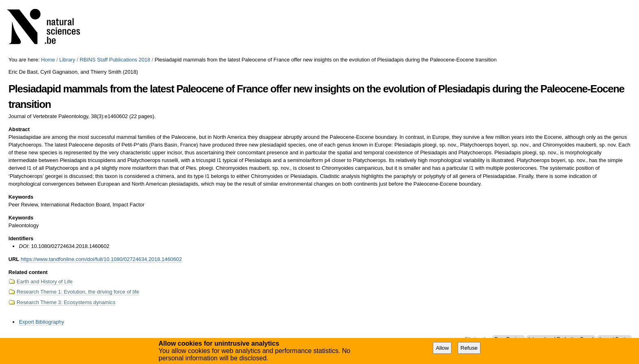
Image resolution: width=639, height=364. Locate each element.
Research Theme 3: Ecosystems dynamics (66, 302)
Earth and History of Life (45, 282)
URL (14, 259)
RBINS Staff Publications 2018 (115, 60)
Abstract (19, 129)
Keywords (21, 197)
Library (67, 60)
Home (48, 60)
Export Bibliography (41, 322)
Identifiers (21, 238)
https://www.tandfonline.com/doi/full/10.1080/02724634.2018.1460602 (101, 259)
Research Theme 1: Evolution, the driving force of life (78, 292)
